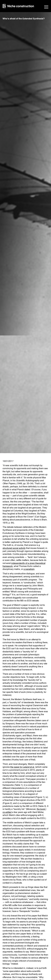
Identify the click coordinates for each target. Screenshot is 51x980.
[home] (18, 7)
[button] (46, 7)
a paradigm (29, 569)
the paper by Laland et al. (23, 767)
